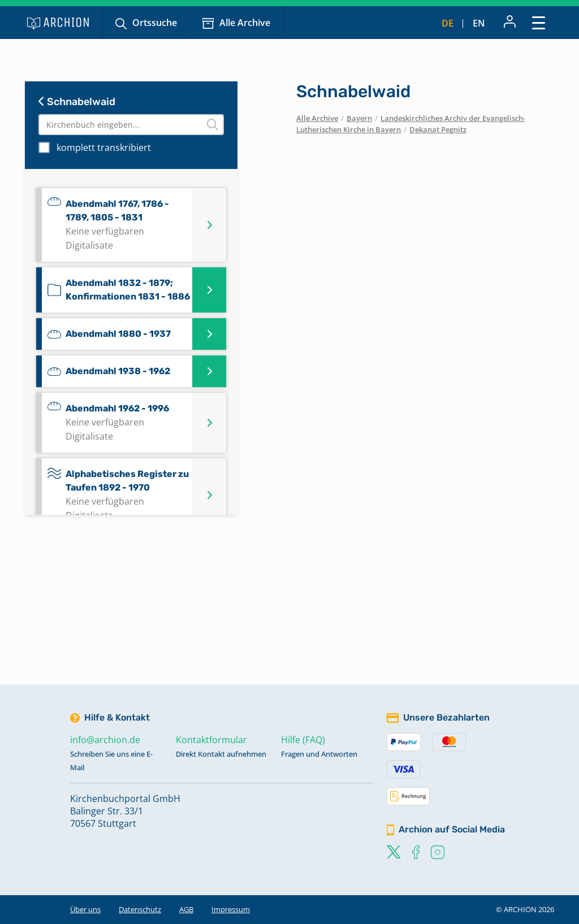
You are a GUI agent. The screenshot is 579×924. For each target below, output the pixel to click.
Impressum (231, 909)
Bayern (359, 118)
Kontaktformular (211, 740)
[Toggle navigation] (539, 22)
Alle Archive (245, 23)
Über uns (85, 909)
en (479, 23)
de (448, 23)
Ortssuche (155, 23)
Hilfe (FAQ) (303, 740)
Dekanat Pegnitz (438, 129)
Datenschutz (140, 909)
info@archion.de (105, 740)
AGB (186, 909)
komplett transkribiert (104, 148)
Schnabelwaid (77, 102)
